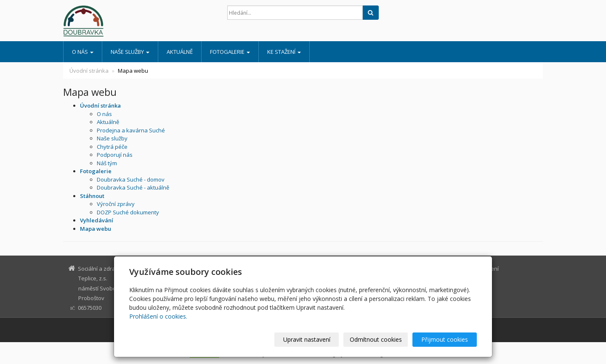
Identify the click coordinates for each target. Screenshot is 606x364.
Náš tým (107, 163)
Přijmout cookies (445, 339)
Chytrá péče (112, 147)
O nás (83, 52)
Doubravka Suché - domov (131, 179)
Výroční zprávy (116, 204)
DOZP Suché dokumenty (128, 212)
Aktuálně (180, 52)
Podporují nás (115, 155)
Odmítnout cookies (376, 339)
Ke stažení (284, 52)
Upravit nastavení (307, 339)
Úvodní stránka (89, 71)
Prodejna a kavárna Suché (131, 130)
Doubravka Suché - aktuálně (133, 187)
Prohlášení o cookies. (158, 316)
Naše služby (130, 52)
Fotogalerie (230, 52)
